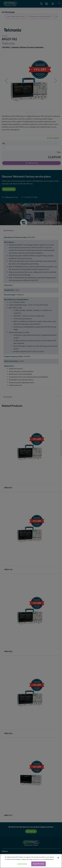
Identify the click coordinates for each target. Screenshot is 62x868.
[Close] (58, 858)
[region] (31, 861)
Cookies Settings (22, 864)
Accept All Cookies (38, 864)
